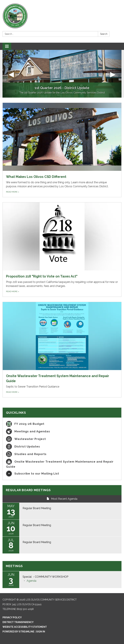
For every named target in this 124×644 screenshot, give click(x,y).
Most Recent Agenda (62, 499)
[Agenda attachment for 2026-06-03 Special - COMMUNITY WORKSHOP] (31, 581)
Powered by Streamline (18, 632)
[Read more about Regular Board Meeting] (62, 511)
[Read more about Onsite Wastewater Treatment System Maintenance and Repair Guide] (62, 350)
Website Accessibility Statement (25, 627)
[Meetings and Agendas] (62, 431)
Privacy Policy (12, 617)
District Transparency (18, 622)
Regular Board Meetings (28, 490)
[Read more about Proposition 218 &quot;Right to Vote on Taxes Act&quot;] (62, 250)
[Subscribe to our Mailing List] (62, 474)
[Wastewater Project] (62, 439)
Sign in (41, 632)
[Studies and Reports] (62, 454)
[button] (11, 74)
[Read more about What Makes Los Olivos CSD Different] (62, 150)
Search (104, 34)
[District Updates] (62, 447)
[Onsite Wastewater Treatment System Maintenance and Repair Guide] (62, 464)
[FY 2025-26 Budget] (62, 424)
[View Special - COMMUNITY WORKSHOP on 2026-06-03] (70, 577)
